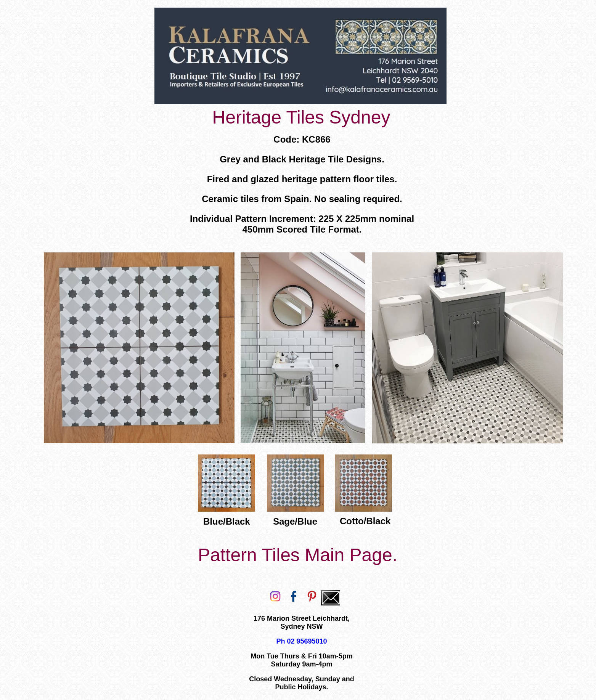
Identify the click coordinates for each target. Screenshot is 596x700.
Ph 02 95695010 (301, 641)
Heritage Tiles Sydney (301, 117)
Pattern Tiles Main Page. (298, 555)
